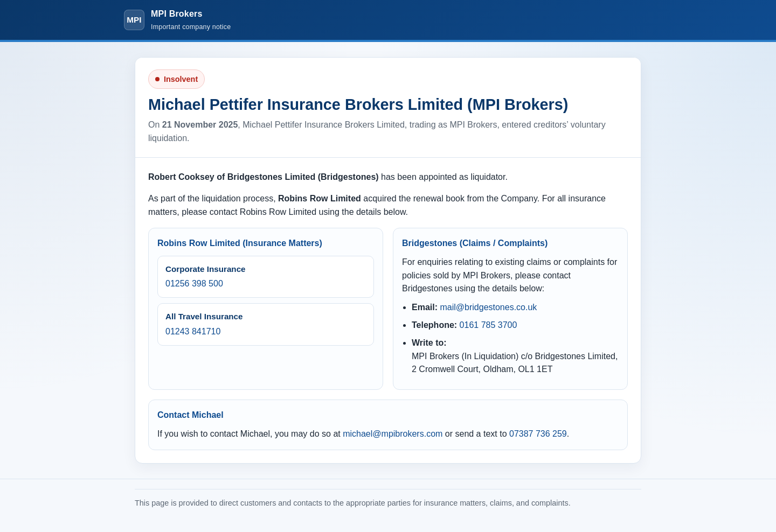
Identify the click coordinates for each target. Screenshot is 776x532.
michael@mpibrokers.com (393, 434)
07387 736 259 (538, 434)
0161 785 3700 (489, 325)
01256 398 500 (194, 283)
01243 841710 (193, 331)
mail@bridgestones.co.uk (488, 307)
